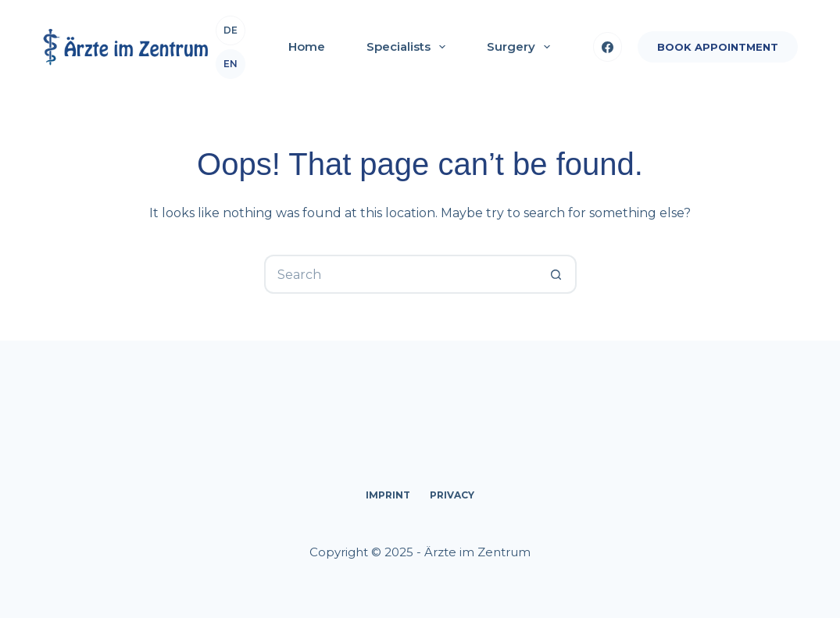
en (231, 64)
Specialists (409, 47)
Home (307, 46)
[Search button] (557, 274)
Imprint (388, 495)
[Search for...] (401, 274)
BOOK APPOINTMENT (718, 47)
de (231, 30)
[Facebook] (608, 47)
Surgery (522, 47)
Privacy (452, 495)
